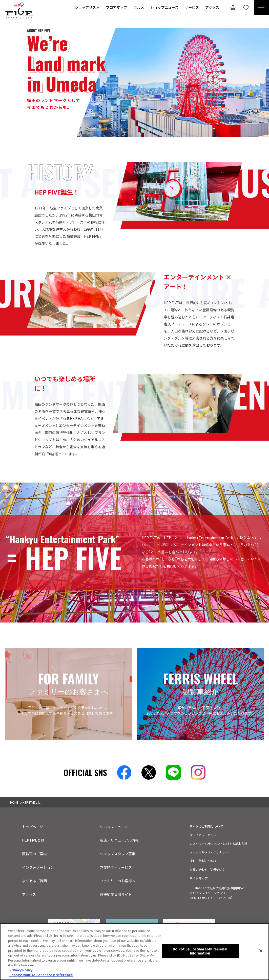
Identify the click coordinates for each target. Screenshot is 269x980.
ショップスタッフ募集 (118, 854)
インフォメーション (38, 867)
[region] (134, 952)
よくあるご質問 (34, 881)
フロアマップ (116, 7)
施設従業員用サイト (116, 894)
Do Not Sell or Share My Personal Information (200, 951)
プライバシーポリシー (205, 835)
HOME (14, 802)
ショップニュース (164, 7)
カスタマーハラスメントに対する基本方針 (218, 843)
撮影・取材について (203, 861)
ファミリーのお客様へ (118, 881)
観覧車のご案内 (34, 854)
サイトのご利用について (206, 826)
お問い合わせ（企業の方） (208, 869)
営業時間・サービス (116, 867)
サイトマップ (199, 878)
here (58, 935)
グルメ (139, 7)
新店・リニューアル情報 (119, 840)
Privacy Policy (21, 970)
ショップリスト (87, 7)
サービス (192, 7)
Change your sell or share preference (41, 975)
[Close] (261, 951)
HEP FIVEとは (33, 840)
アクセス (212, 7)
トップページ (33, 827)
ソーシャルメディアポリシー (209, 852)
